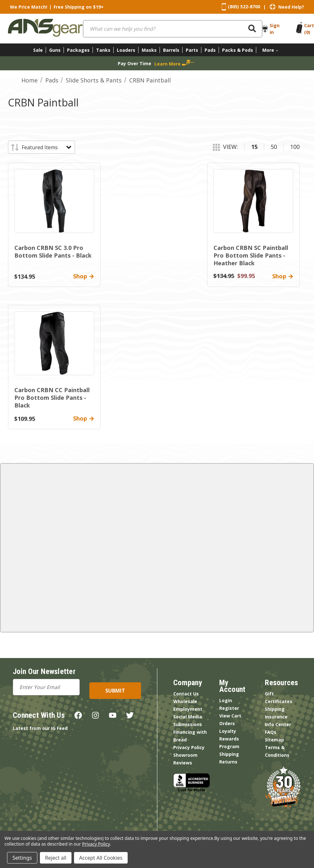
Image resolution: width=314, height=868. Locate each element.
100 (295, 147)
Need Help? (291, 7)
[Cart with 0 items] (309, 29)
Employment (188, 709)
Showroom (185, 755)
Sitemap (274, 740)
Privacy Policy (189, 747)
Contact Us (186, 694)
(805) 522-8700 (244, 7)
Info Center (278, 724)
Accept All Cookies (101, 858)
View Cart (230, 716)
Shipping (229, 754)
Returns (228, 762)
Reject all (56, 858)
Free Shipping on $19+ (79, 7)
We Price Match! (29, 7)
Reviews (183, 763)
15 (254, 147)
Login (226, 700)
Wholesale (185, 701)
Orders (227, 723)
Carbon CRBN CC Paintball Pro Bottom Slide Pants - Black (52, 398)
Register (229, 708)
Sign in (275, 29)
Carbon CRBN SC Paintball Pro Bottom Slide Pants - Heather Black (251, 255)
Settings (22, 858)
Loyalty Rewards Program (229, 739)
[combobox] (173, 29)
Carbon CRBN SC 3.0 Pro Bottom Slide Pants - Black (53, 252)
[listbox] (46, 147)
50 (274, 147)
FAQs (271, 732)
